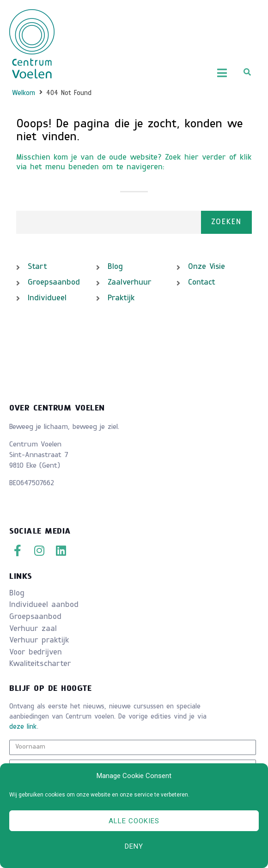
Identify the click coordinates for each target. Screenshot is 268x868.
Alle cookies (134, 821)
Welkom (24, 93)
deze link (23, 727)
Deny (134, 846)
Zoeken (226, 222)
